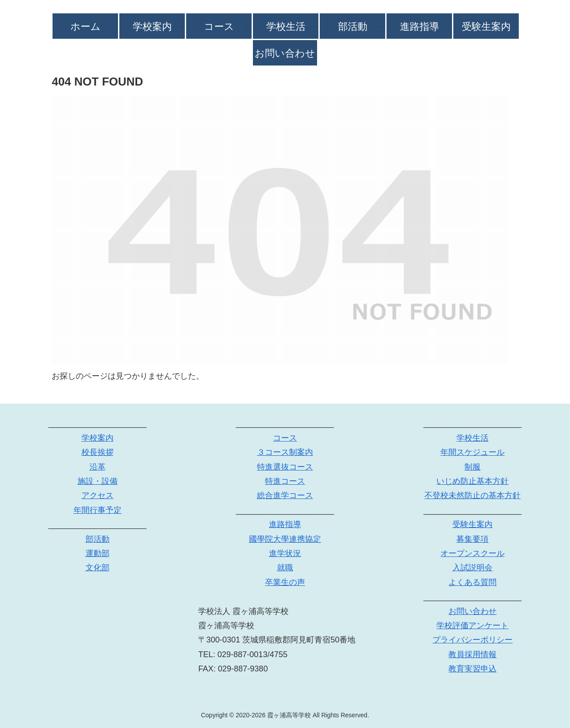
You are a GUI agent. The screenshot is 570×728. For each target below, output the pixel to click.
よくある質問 (472, 582)
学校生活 (472, 438)
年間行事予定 (98, 510)
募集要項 (472, 539)
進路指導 (285, 524)
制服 (472, 467)
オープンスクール (472, 553)
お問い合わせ (472, 611)
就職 (285, 568)
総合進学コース (285, 495)
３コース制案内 (285, 452)
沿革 (98, 467)
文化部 (98, 568)
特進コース (285, 481)
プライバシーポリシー (472, 640)
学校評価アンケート (472, 626)
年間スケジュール (472, 452)
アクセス (98, 495)
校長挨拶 (98, 452)
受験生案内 (472, 524)
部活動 (98, 539)
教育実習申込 (472, 669)
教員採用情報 (472, 654)
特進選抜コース (285, 467)
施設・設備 (98, 481)
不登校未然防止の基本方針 (472, 495)
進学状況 (285, 553)
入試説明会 (472, 568)
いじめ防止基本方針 (472, 481)
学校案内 (98, 438)
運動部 (98, 553)
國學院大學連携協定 (285, 539)
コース (285, 438)
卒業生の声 (285, 582)
